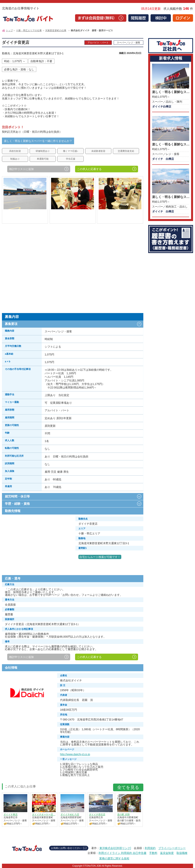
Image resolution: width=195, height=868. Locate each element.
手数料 (153, 853)
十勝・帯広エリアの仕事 (29, 30)
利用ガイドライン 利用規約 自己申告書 (122, 853)
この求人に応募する (89, 169)
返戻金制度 (167, 853)
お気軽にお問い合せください (66, 848)
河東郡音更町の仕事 (56, 30)
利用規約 (150, 848)
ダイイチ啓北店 (97, 814)
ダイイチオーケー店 (44, 814)
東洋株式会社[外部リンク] (115, 848)
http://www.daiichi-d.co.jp (75, 754)
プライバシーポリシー (172, 848)
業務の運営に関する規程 (114, 858)
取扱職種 (182, 853)
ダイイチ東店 (11, 814)
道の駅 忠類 (123, 814)
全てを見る (128, 787)
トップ (9, 30)
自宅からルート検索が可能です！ (100, 557)
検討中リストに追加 (21, 169)
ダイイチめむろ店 (70, 814)
